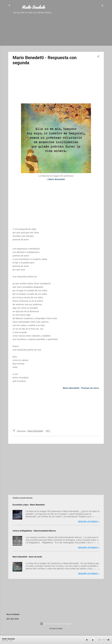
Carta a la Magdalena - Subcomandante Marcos (34, 531)
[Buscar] (102, 6)
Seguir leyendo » (89, 522)
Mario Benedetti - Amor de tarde (27, 557)
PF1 (48, 431)
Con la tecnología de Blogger (56, 624)
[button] (98, 57)
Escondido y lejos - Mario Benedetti (29, 505)
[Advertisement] (56, 35)
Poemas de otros (90, 388)
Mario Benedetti (71, 388)
